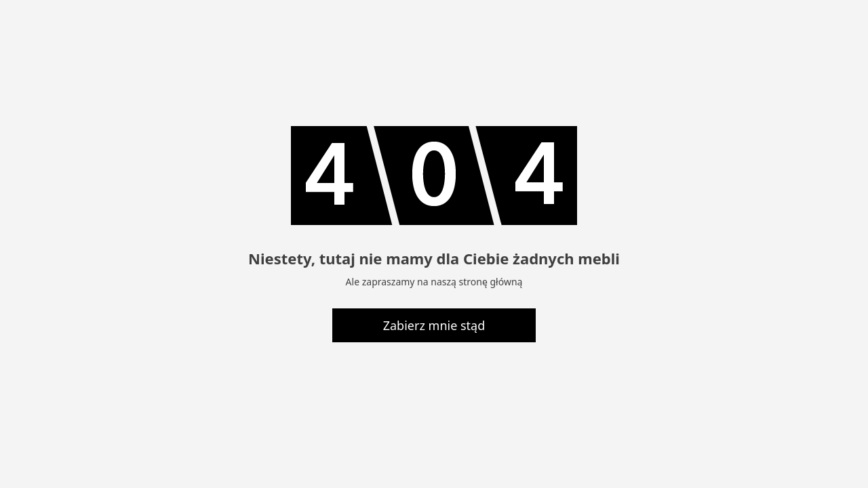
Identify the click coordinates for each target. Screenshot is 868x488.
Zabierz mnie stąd (434, 325)
